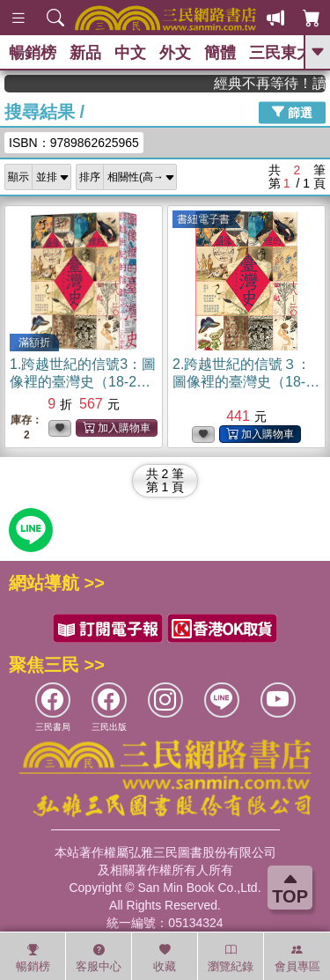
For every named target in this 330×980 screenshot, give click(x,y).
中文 (130, 53)
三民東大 (281, 53)
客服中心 (99, 958)
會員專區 (297, 958)
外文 (175, 53)
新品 (85, 53)
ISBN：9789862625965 (74, 143)
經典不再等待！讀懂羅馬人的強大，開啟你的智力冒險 (277, 83)
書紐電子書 (203, 219)
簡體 (220, 53)
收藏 (165, 958)
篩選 (292, 112)
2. (246, 382)
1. (83, 382)
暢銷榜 (33, 53)
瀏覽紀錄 (231, 958)
